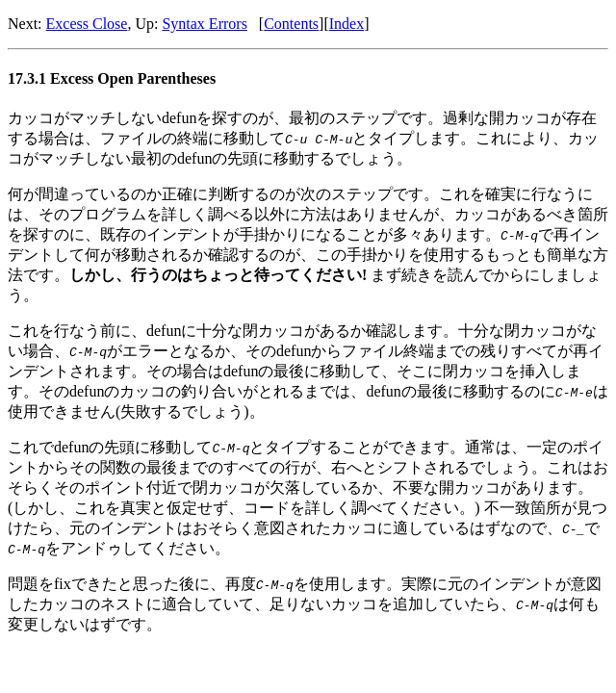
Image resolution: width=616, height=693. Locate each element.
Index (346, 24)
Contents (291, 24)
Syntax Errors (204, 24)
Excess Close (87, 24)
